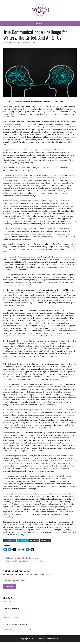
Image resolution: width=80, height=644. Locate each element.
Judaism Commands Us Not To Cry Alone (23, 558)
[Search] (30, 629)
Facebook (7, 601)
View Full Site (9, 612)
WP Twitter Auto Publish (31, 643)
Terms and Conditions (12, 617)
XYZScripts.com (52, 643)
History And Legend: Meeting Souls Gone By (24, 561)
